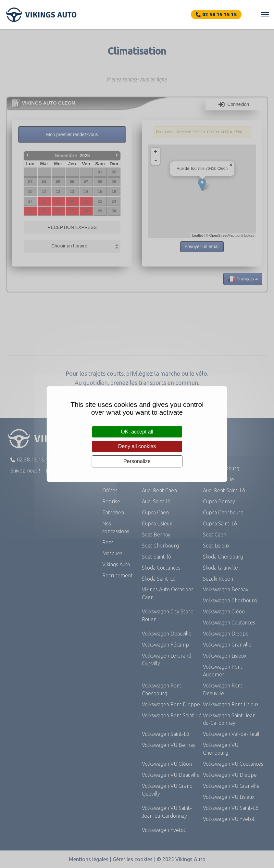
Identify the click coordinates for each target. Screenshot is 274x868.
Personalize (137, 461)
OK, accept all (137, 432)
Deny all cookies (137, 446)
